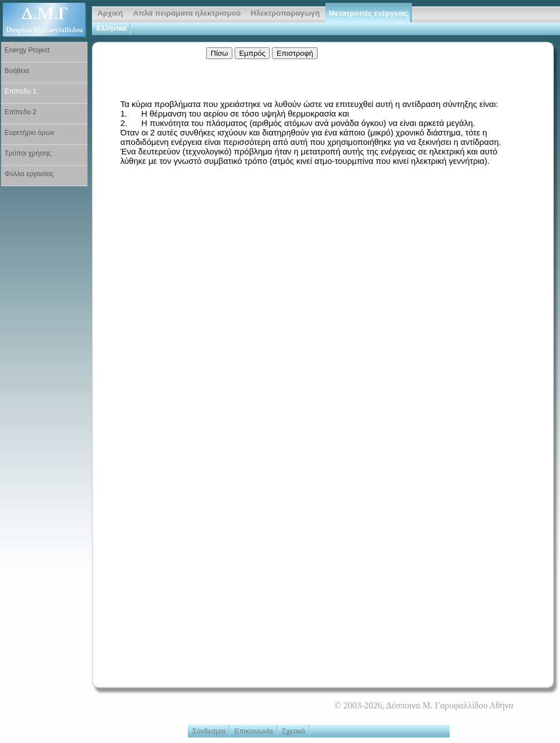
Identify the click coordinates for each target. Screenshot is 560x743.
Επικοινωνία (253, 731)
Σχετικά (294, 731)
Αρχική (110, 13)
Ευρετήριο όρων (29, 133)
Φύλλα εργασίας (29, 174)
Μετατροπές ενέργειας (369, 13)
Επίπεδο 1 (21, 91)
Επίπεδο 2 (21, 112)
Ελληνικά (111, 28)
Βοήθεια (17, 71)
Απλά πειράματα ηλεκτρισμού (187, 13)
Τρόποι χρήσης (28, 153)
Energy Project (27, 50)
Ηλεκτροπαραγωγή (285, 13)
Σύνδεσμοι (209, 731)
